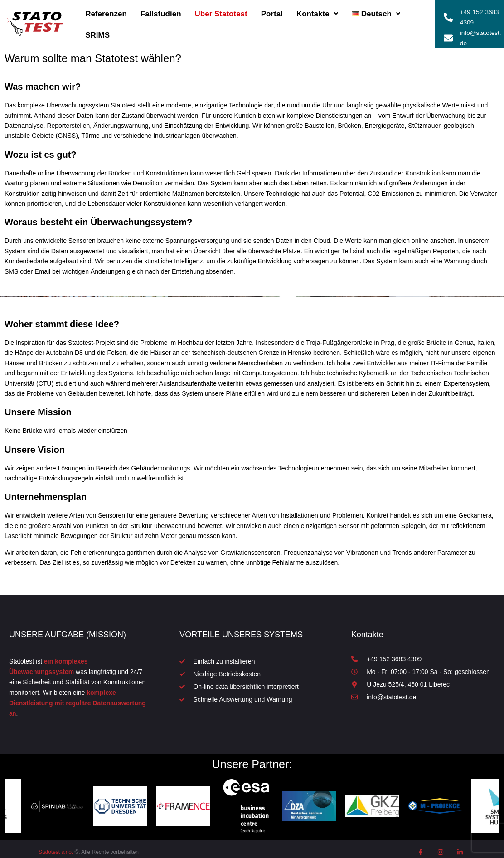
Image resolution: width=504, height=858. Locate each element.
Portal (272, 11)
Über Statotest (221, 11)
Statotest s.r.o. (56, 846)
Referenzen (106, 11)
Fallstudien (161, 11)
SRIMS (97, 32)
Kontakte (317, 11)
